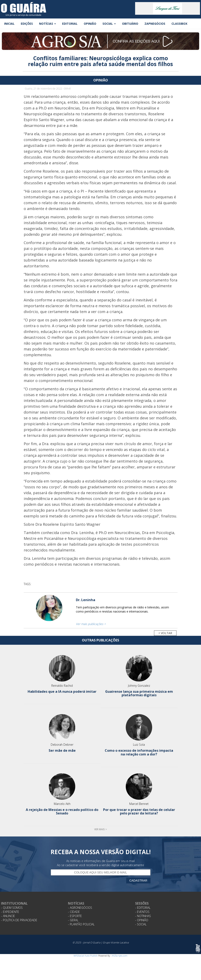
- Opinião (142, 920)
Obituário (130, 24)
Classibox (179, 24)
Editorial (70, 24)
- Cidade (74, 912)
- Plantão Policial (81, 924)
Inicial (9, 24)
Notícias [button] (47, 24)
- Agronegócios (80, 908)
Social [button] (109, 24)
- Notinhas (143, 916)
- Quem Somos (12, 908)
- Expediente (10, 912)
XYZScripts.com (120, 956)
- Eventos (142, 912)
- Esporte (75, 916)
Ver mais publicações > (91, 624)
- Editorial (143, 908)
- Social (141, 924)
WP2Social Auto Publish (86, 956)
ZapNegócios (155, 24)
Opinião (90, 24)
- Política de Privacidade (19, 920)
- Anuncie (8, 916)
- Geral (73, 920)
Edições (27, 24)
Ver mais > (100, 829)
